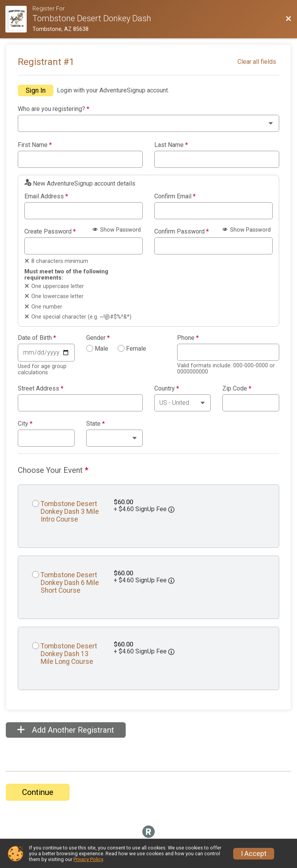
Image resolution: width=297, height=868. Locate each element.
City (25, 424)
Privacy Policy (88, 859)
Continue (38, 792)
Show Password (117, 230)
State (96, 424)
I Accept (254, 854)
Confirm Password (182, 232)
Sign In (36, 90)
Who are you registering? (54, 109)
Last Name (171, 145)
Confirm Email (175, 196)
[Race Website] (19, 19)
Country (167, 389)
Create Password (50, 232)
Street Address (41, 389)
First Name (35, 145)
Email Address (46, 196)
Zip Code (237, 389)
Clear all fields (257, 62)
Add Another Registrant (66, 730)
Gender (98, 338)
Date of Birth (37, 338)
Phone (188, 338)
